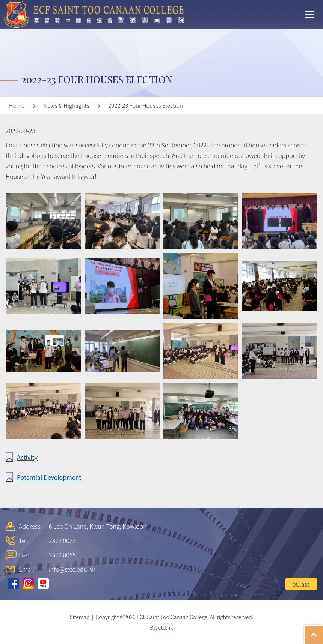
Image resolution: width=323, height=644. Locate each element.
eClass (301, 584)
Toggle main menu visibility (310, 14)
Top (323, 631)
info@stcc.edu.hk (72, 569)
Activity (27, 457)
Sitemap (80, 617)
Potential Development (49, 477)
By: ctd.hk (161, 627)
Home (17, 105)
